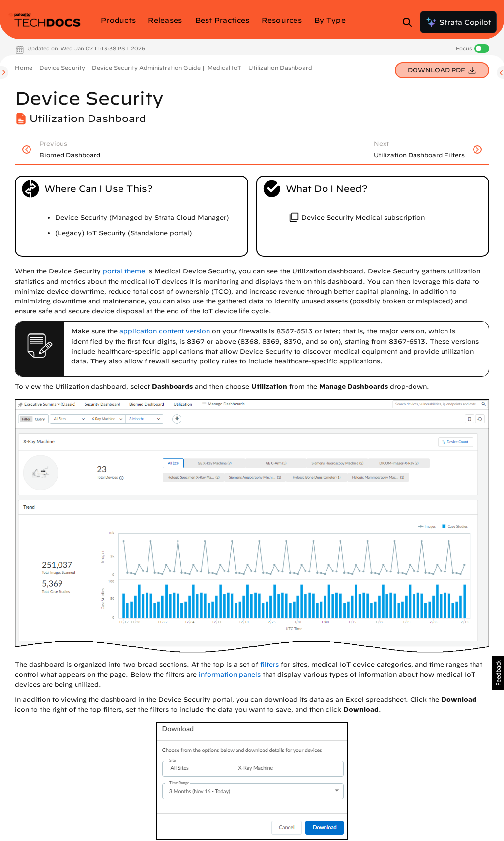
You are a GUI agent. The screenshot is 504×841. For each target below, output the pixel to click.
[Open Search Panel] (410, 22)
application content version (165, 331)
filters (269, 665)
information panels (230, 675)
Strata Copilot (458, 22)
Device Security (62, 68)
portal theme (124, 271)
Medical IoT (224, 68)
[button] (498, 673)
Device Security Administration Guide (146, 68)
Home (24, 68)
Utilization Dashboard (280, 68)
